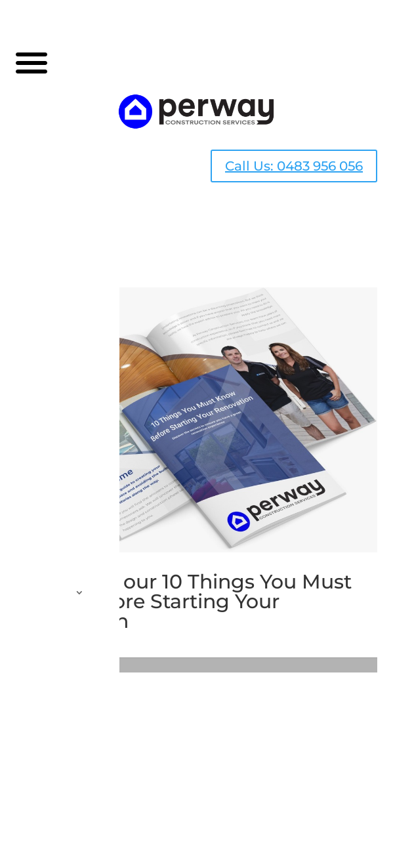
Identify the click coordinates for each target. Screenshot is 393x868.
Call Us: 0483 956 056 (294, 166)
